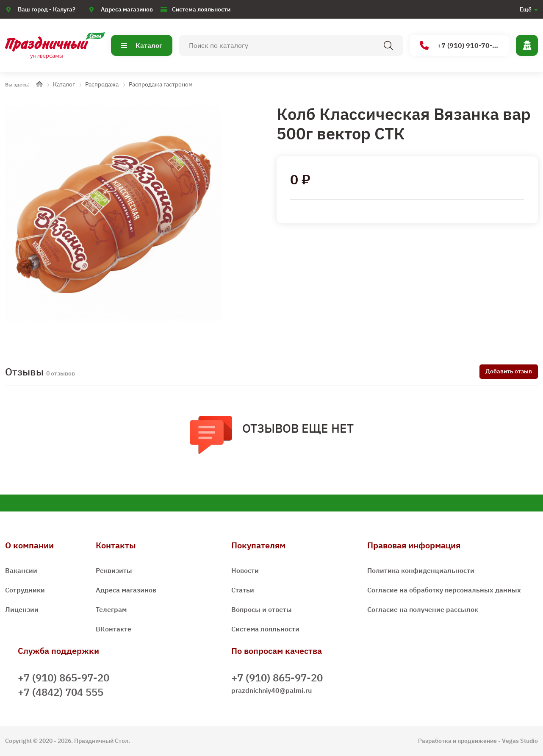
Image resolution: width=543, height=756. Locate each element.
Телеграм (111, 609)
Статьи (243, 590)
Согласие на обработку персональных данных (444, 590)
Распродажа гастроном (161, 84)
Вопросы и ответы (262, 609)
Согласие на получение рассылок (423, 609)
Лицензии (22, 609)
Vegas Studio (520, 741)
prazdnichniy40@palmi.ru (271, 690)
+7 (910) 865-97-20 (64, 678)
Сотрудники (25, 590)
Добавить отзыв (509, 371)
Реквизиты (114, 570)
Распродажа (102, 84)
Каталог (142, 45)
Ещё (526, 9)
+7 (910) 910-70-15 (460, 46)
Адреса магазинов (127, 9)
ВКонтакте (114, 629)
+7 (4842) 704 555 (61, 692)
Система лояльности (201, 9)
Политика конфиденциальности (421, 570)
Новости (245, 570)
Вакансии (21, 570)
